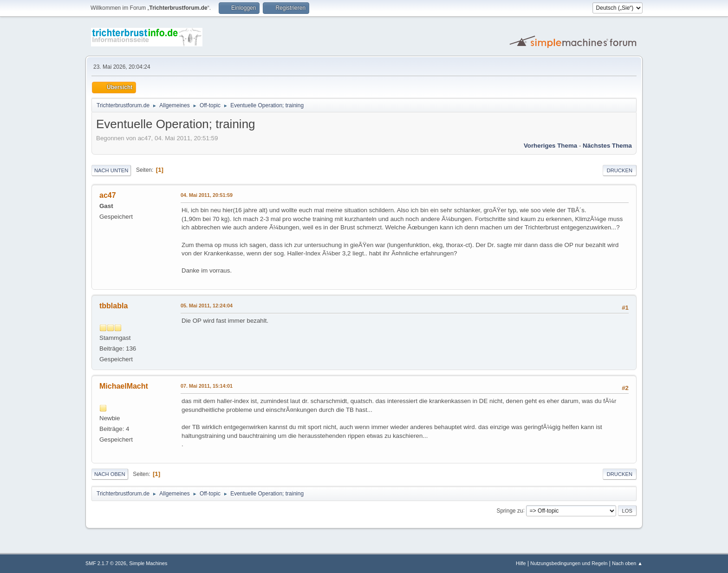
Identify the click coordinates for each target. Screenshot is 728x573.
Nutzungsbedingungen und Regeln (569, 563)
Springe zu (510, 510)
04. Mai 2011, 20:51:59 (207, 195)
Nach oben (110, 474)
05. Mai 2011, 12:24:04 (207, 306)
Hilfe (521, 563)
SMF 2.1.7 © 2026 (106, 563)
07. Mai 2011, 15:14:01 (207, 386)
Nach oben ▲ (627, 563)
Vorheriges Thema (550, 146)
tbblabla (114, 306)
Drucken (620, 170)
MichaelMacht (124, 386)
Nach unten (111, 170)
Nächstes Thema (607, 146)
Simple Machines (148, 563)
